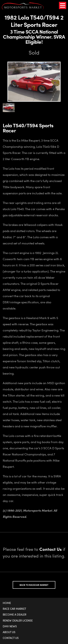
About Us (9, 632)
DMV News (10, 626)
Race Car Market (14, 609)
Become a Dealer (15, 614)
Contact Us (11, 638)
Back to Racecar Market (34, 585)
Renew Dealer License (18, 620)
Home (7, 603)
